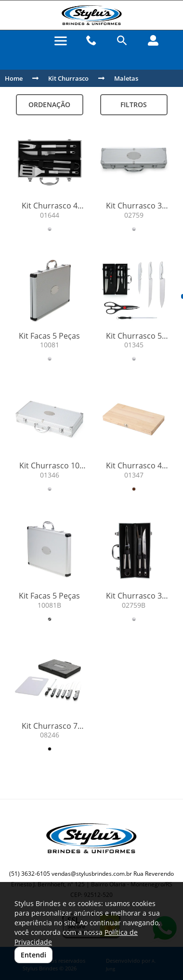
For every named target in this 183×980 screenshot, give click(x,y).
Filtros (134, 104)
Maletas (126, 78)
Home (14, 78)
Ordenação (49, 104)
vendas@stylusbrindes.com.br (92, 874)
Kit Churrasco (68, 78)
